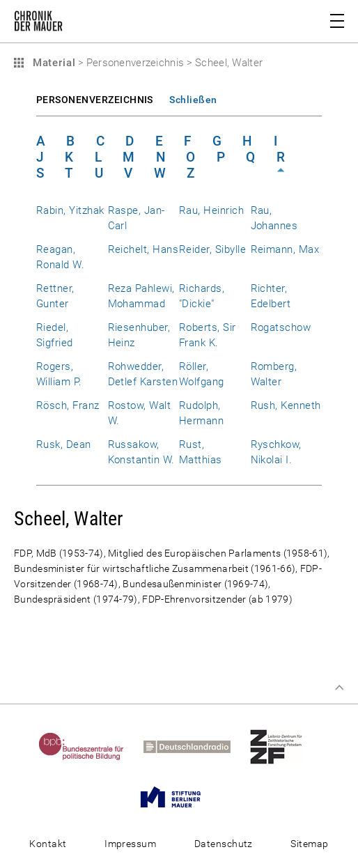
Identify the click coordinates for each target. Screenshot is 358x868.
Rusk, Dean (64, 444)
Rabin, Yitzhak (70, 210)
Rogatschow (281, 327)
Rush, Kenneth (286, 405)
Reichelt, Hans (143, 249)
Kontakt (48, 844)
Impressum (130, 844)
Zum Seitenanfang (339, 688)
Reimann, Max (285, 249)
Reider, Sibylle (212, 249)
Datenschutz (224, 844)
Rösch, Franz (68, 405)
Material (52, 63)
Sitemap (309, 844)
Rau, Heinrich (211, 210)
